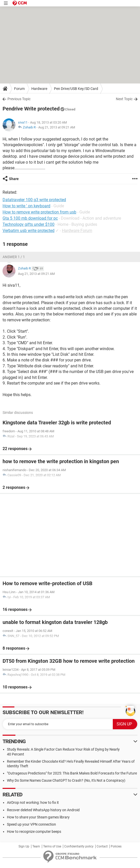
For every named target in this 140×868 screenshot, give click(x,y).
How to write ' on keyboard (26, 206)
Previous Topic (19, 99)
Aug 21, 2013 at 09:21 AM (57, 127)
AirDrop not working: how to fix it (33, 802)
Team (36, 846)
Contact (102, 846)
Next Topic (124, 99)
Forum (19, 89)
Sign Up (24, 846)
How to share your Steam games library (38, 817)
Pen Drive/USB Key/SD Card (76, 89)
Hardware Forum (77, 231)
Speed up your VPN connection (31, 824)
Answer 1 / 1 (14, 257)
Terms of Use (52, 846)
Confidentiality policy (79, 846)
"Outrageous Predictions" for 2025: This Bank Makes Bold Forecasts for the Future (72, 773)
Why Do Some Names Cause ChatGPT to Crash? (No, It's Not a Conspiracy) (66, 780)
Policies (116, 846)
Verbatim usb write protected (29, 231)
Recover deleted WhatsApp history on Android (43, 810)
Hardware (39, 89)
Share (14, 179)
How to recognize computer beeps (34, 832)
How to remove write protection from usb (39, 212)
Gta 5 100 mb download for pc (30, 218)
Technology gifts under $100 (29, 224)
